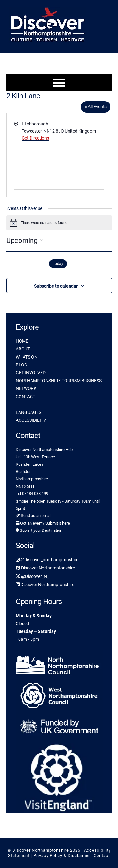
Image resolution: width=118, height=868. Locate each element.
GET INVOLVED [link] (31, 373)
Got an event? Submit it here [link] (43, 523)
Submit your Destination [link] (39, 530)
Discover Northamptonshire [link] (45, 568)
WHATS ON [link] (27, 357)
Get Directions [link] (35, 138)
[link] (59, 664)
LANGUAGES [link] (28, 412)
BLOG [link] (22, 365)
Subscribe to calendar (56, 286)
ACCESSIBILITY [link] (31, 420)
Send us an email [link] (34, 516)
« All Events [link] (96, 107)
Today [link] (58, 264)
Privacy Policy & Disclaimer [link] (62, 856)
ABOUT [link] (23, 349)
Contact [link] (102, 856)
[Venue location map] (59, 166)
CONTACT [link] (25, 397)
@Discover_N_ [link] (32, 576)
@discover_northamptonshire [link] (47, 560)
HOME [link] (22, 341)
